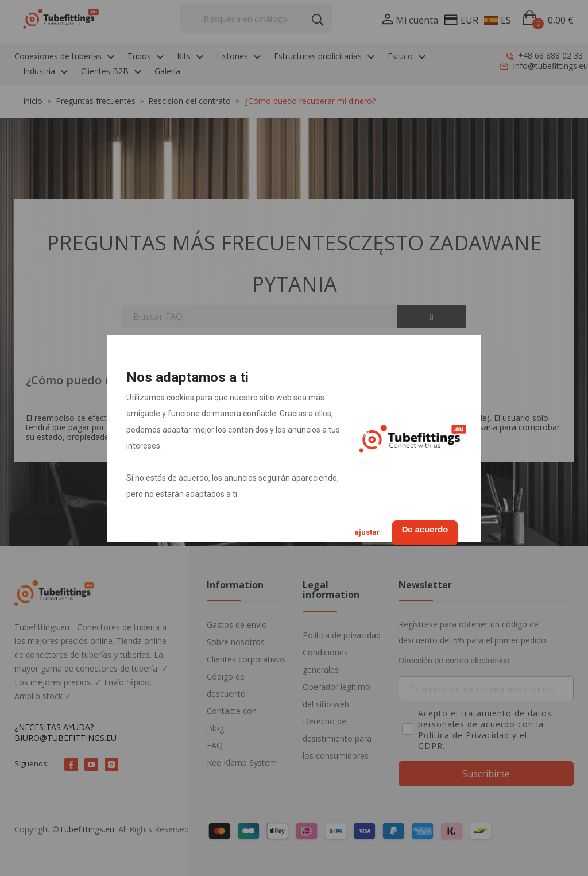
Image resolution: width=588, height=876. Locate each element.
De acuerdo (420, 528)
